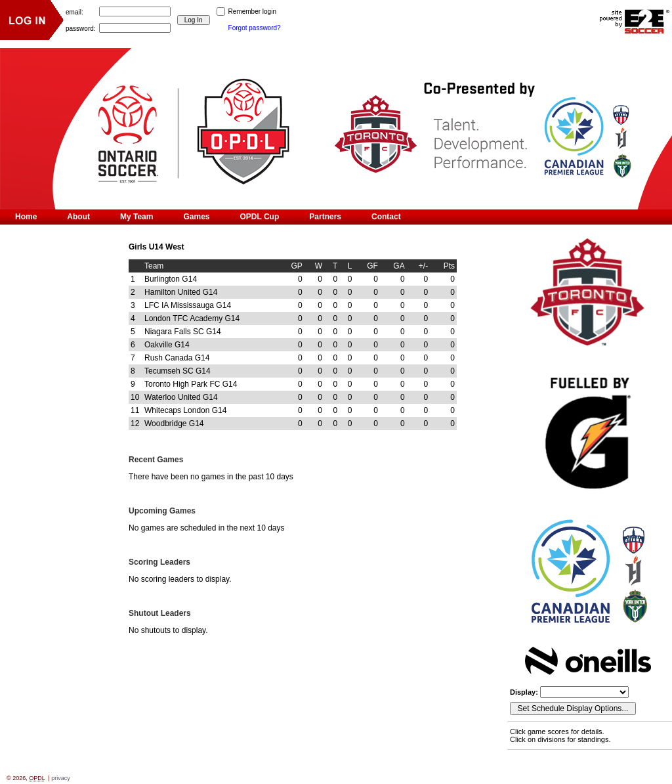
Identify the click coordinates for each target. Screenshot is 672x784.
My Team (136, 217)
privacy (61, 778)
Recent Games (156, 460)
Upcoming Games (162, 511)
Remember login (252, 11)
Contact (386, 217)
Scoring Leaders (159, 562)
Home (26, 217)
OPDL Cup (260, 217)
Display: (525, 692)
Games (196, 217)
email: (74, 11)
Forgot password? (255, 28)
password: (81, 28)
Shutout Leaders (160, 613)
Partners (325, 217)
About (78, 217)
